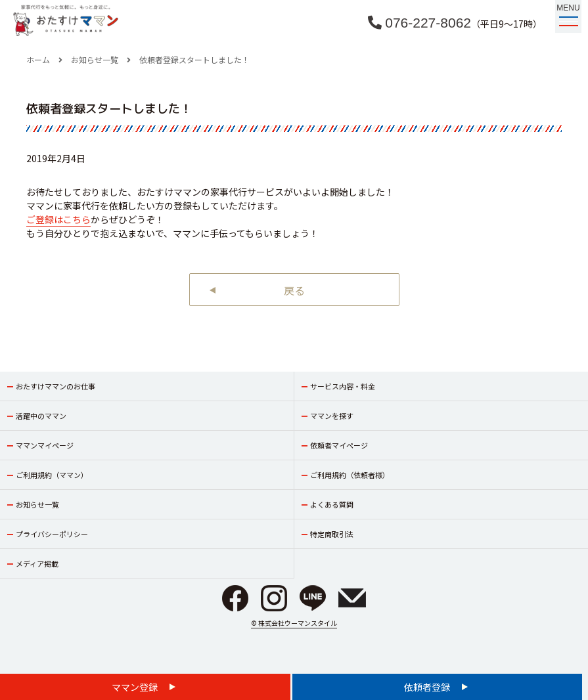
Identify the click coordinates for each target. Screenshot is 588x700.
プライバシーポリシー (52, 534)
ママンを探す (332, 416)
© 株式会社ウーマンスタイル (294, 623)
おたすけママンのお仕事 (56, 386)
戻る (294, 290)
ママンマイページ (45, 445)
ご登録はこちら (58, 219)
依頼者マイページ (339, 445)
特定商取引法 (332, 534)
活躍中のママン (41, 416)
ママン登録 (136, 687)
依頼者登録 (428, 687)
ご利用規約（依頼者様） (350, 475)
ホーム (38, 59)
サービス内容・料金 (343, 386)
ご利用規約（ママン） (52, 475)
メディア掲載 (37, 563)
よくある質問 (332, 504)
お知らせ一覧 (95, 59)
